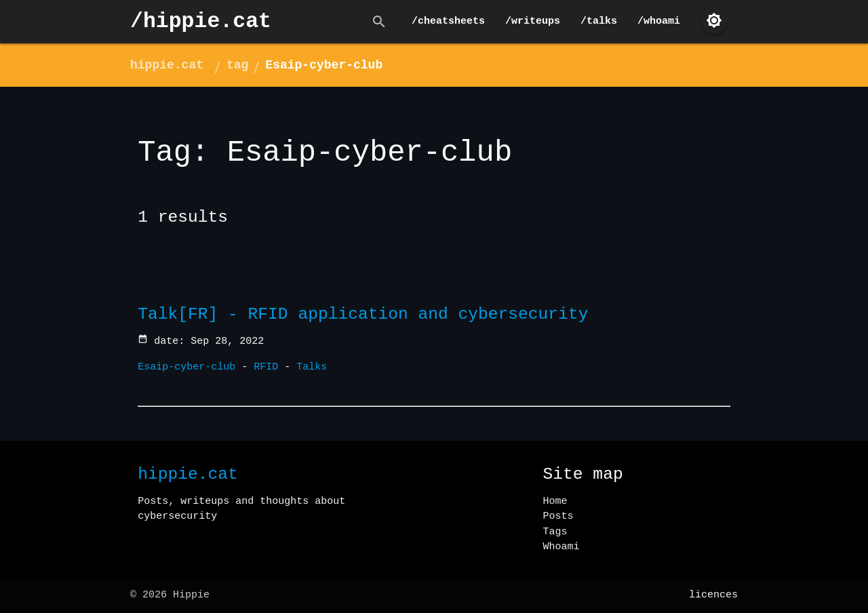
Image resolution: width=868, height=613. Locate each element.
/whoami (659, 21)
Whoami (561, 547)
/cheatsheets (448, 21)
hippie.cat (167, 65)
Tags (555, 532)
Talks (312, 367)
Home (555, 501)
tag (237, 65)
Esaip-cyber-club (324, 65)
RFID (266, 367)
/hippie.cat (201, 21)
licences (713, 595)
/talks (599, 21)
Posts (558, 516)
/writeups (533, 21)
